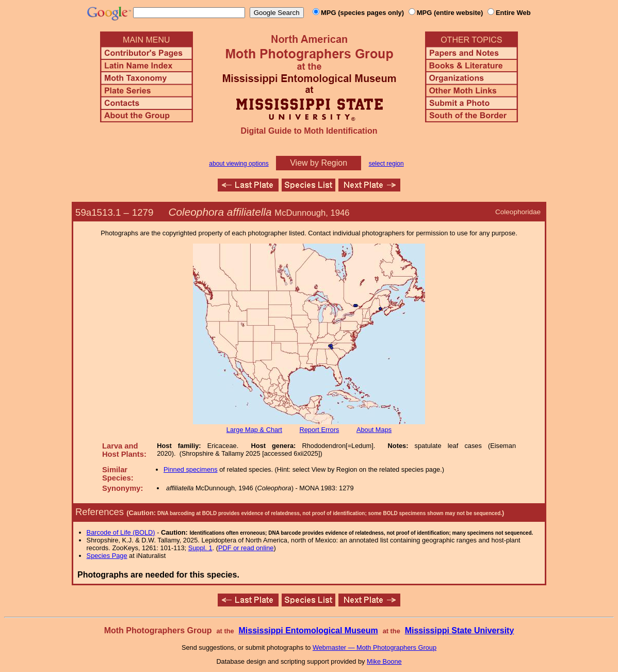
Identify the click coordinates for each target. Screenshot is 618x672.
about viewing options (239, 164)
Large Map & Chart (254, 430)
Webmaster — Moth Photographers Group (375, 647)
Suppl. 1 (200, 548)
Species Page (107, 556)
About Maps (374, 430)
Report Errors (320, 430)
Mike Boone (384, 661)
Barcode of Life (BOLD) (121, 532)
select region (386, 164)
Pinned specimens (191, 469)
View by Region (319, 163)
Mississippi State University (460, 630)
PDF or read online (246, 548)
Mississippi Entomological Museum (308, 630)
